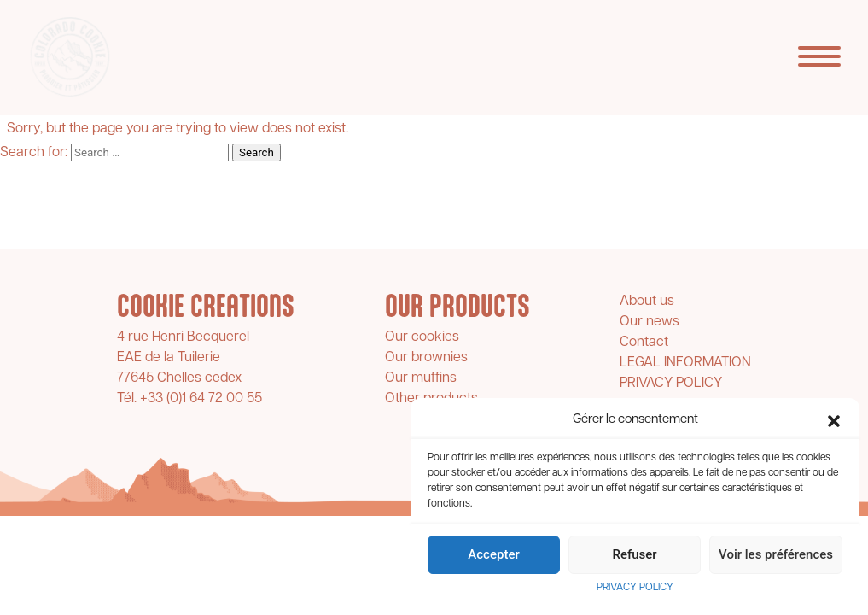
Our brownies (426, 358)
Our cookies (422, 337)
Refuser (634, 554)
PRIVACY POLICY (635, 588)
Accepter (493, 554)
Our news (650, 322)
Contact (644, 343)
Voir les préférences (776, 554)
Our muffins (421, 378)
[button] (834, 421)
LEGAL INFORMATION (685, 363)
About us (647, 302)
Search (256, 152)
